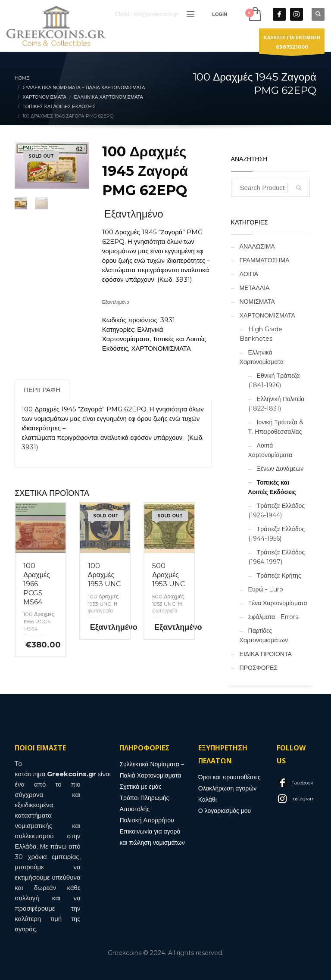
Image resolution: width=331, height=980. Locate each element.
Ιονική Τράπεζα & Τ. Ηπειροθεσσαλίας (276, 427)
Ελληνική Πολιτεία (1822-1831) (276, 404)
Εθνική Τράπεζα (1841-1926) (274, 380)
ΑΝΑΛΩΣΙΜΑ (257, 246)
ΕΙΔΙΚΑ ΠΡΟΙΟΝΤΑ (266, 654)
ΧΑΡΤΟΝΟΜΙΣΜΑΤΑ (161, 348)
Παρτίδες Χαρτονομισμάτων (264, 635)
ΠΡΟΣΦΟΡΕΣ (259, 668)
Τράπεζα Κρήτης (279, 576)
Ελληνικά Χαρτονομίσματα (262, 357)
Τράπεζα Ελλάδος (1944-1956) (276, 534)
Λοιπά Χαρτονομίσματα (270, 450)
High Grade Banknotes (261, 334)
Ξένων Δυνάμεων (280, 469)
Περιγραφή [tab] (42, 390)
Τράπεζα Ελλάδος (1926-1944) (276, 510)
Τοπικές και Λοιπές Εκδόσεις (272, 487)
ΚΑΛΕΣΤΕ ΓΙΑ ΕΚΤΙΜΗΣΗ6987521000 (292, 44)
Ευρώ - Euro (266, 589)
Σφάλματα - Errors (273, 617)
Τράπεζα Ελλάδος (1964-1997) (276, 557)
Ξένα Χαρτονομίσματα (278, 603)
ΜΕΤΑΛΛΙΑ (255, 288)
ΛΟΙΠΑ (249, 274)
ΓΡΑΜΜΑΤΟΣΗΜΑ (265, 260)
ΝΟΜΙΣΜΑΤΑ (257, 302)
